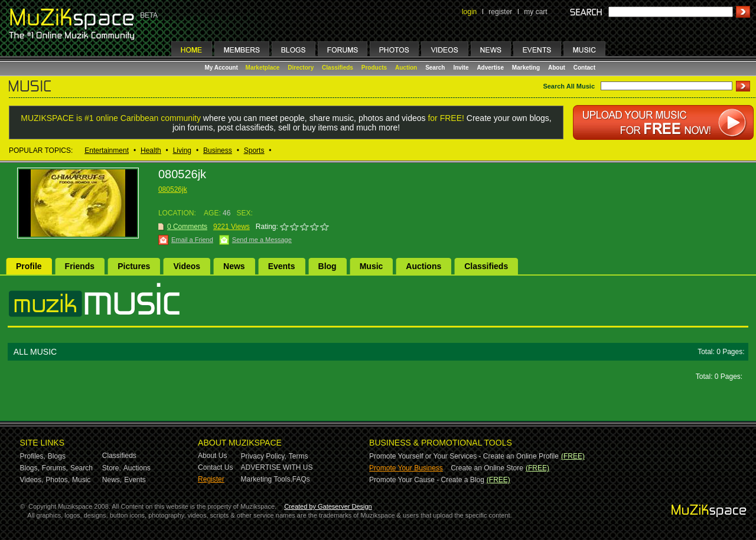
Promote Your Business (406, 468)
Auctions (423, 266)
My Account (222, 68)
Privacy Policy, (264, 456)
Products (374, 68)
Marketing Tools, (267, 479)
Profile (29, 266)
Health (151, 150)
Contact (584, 68)
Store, (112, 468)
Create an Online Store (487, 468)
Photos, (58, 480)
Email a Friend (192, 240)
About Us (212, 456)
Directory (301, 68)
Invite (461, 68)
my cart (535, 12)
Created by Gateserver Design (328, 506)
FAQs (301, 479)
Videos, (32, 480)
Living (182, 150)
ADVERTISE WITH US (277, 467)
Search (435, 68)
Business (218, 150)
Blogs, (30, 468)
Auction (406, 68)
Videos (187, 266)
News (234, 266)
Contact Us (215, 467)
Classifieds (338, 68)
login (469, 12)
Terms (299, 456)
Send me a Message (262, 240)
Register (211, 479)
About (557, 68)
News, (112, 480)
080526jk (173, 189)
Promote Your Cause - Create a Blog (427, 480)
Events (282, 266)
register (500, 12)
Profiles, (33, 456)
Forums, (55, 468)
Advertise (490, 68)
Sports (254, 150)
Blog (328, 266)
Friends (80, 266)
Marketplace (263, 68)
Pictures (134, 266)
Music (372, 266)
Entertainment (107, 150)
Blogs (57, 456)
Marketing (526, 68)
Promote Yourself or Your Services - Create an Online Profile (464, 456)
